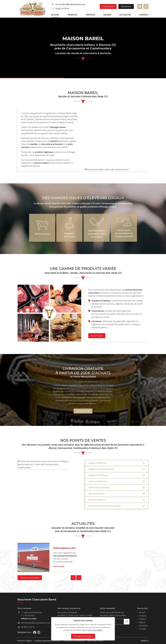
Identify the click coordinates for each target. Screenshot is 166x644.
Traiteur (90, 15)
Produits (72, 15)
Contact (144, 15)
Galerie (107, 15)
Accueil (55, 15)
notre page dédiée (95, 630)
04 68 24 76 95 (62, 9)
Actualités (125, 15)
